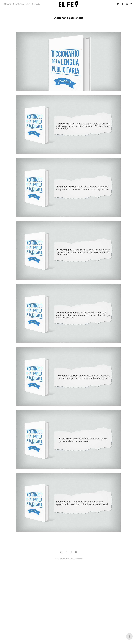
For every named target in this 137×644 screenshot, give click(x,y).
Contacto (36, 4)
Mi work (7, 4)
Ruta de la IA (18, 4)
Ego (28, 4)
